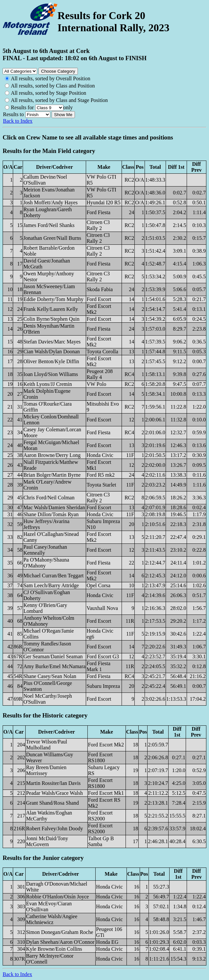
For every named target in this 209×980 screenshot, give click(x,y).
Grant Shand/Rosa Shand (52, 803)
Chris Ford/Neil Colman (49, 498)
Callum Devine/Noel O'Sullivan (45, 180)
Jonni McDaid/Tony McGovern (47, 841)
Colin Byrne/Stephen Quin (51, 319)
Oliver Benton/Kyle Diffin (51, 361)
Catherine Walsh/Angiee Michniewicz (52, 919)
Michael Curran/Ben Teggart (53, 576)
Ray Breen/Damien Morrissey (46, 770)
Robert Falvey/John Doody (54, 829)
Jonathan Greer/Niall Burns (52, 238)
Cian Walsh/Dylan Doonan (52, 352)
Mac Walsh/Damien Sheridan (54, 507)
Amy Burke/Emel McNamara (54, 666)
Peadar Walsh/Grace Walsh (54, 793)
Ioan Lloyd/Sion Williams (51, 374)
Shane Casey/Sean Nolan (50, 676)
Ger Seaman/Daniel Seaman (53, 656)
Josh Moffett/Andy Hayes (50, 202)
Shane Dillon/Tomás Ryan (51, 514)
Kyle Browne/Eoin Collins (54, 949)
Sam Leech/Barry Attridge (51, 585)
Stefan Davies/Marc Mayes (52, 342)
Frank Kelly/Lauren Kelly (51, 309)
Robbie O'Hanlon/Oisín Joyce (57, 897)
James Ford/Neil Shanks (49, 225)
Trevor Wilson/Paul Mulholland (46, 745)
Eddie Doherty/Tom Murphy (53, 299)
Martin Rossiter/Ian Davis (53, 783)
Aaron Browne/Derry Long (52, 455)
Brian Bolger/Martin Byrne (52, 475)
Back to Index (18, 121)
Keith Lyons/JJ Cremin (48, 384)
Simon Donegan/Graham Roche (59, 932)
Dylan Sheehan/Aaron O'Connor (60, 942)
